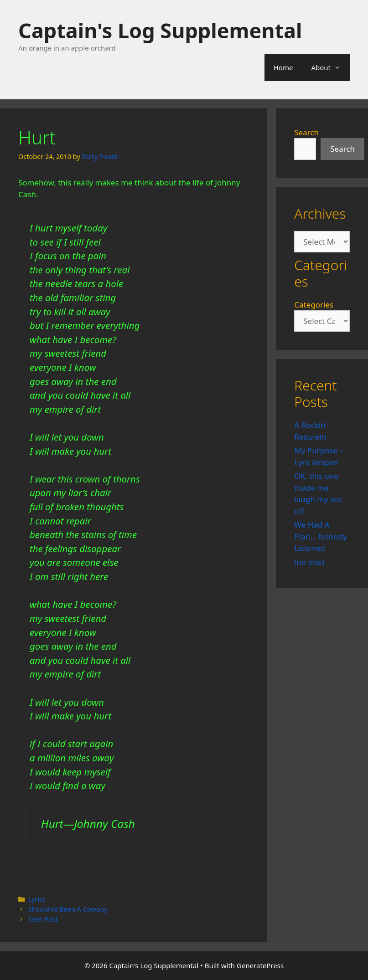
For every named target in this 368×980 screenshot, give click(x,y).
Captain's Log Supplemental (160, 30)
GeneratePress (260, 965)
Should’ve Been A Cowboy (68, 909)
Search (306, 132)
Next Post (43, 919)
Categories (314, 305)
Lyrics (37, 899)
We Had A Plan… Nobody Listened (321, 536)
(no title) (309, 562)
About (330, 67)
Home (283, 67)
